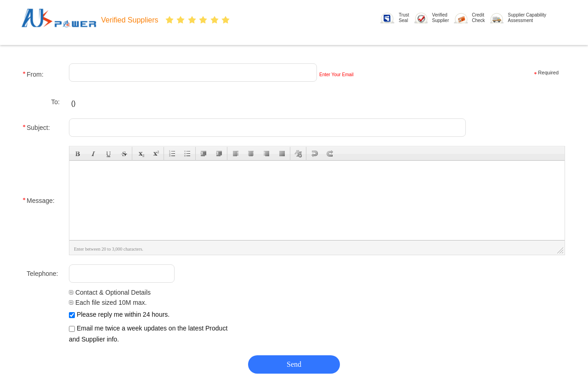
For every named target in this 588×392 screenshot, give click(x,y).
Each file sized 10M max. (108, 302)
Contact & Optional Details (110, 292)
